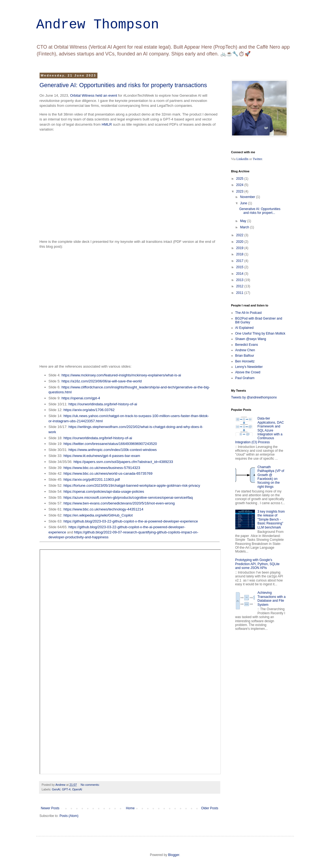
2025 (240, 179)
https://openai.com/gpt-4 (81, 398)
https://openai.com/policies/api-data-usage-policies (104, 491)
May (243, 221)
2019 (240, 248)
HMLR (107, 124)
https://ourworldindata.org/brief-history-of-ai (103, 404)
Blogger (174, 855)
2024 (240, 185)
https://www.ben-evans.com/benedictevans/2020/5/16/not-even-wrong (119, 503)
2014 (240, 274)
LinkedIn (242, 159)
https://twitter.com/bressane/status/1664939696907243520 (110, 444)
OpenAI (77, 789)
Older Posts (210, 808)
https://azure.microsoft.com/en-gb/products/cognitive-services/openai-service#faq (128, 498)
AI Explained (244, 328)
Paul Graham (245, 378)
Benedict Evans (247, 345)
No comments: (90, 785)
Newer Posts (50, 808)
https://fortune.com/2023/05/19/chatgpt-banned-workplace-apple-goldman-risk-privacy (132, 485)
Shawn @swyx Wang (251, 339)
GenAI (56, 789)
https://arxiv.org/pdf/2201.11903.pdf (92, 479)
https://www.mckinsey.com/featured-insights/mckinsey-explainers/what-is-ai (121, 375)
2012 (240, 286)
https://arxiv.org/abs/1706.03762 (89, 410)
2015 (240, 267)
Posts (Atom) (69, 816)
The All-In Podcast (249, 313)
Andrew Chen (245, 350)
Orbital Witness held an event (94, 95)
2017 (240, 261)
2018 (240, 254)
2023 (240, 191)
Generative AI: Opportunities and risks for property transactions (123, 85)
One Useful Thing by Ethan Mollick (260, 333)
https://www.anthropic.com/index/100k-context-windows (113, 450)
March (245, 227)
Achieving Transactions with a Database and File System (271, 599)
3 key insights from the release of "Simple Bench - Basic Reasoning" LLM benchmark (271, 519)
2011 (240, 293)
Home (130, 808)
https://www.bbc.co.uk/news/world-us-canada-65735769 (108, 473)
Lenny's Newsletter (249, 367)
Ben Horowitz (245, 361)
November (248, 197)
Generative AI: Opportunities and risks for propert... (260, 211)
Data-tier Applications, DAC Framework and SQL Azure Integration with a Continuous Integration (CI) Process (260, 430)
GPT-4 (66, 789)
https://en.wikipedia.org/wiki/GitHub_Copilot (98, 515)
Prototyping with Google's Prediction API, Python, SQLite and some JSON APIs (258, 564)
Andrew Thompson (98, 25)
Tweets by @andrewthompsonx (254, 397)
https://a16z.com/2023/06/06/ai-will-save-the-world (102, 381)
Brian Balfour (245, 356)
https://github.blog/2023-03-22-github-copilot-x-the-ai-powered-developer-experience (131, 521)
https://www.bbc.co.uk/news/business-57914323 (102, 468)
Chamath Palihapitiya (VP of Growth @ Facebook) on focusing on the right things (271, 477)
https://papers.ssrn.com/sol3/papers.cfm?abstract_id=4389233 (123, 462)
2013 (240, 280)
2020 (240, 242)
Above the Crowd (248, 372)
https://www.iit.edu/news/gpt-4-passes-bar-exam (102, 456)
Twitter (257, 159)
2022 (240, 235)
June (244, 203)
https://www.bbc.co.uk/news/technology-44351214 (104, 509)
